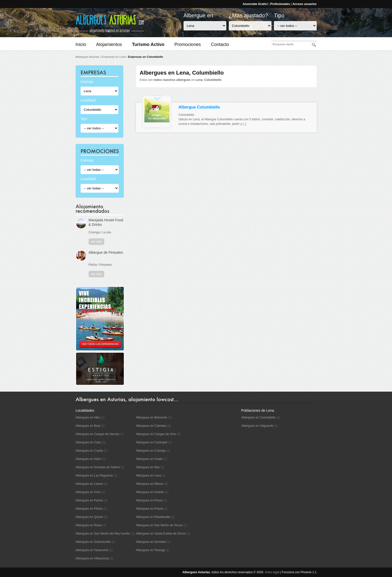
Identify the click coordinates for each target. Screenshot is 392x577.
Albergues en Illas (148, 467)
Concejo (87, 82)
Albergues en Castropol (152, 442)
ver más (97, 242)
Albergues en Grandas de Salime (98, 467)
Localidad (88, 100)
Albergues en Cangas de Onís (156, 434)
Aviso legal (272, 572)
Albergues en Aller (88, 417)
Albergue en (199, 15)
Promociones (188, 44)
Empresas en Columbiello (146, 57)
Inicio (81, 44)
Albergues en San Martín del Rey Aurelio (103, 534)
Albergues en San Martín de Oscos (159, 525)
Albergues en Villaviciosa (92, 558)
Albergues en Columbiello (259, 417)
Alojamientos (109, 44)
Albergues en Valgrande (257, 426)
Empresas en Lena (114, 57)
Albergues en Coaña (89, 451)
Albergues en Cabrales (151, 426)
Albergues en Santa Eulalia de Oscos (161, 534)
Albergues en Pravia (149, 509)
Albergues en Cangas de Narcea (97, 434)
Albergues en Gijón (88, 459)
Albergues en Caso (88, 442)
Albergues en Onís (88, 492)
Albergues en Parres (89, 500)
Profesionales (280, 4)
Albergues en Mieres (150, 484)
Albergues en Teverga (151, 550)
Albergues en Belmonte (152, 417)
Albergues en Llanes (89, 484)
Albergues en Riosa (89, 525)
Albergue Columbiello (199, 107)
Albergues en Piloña (89, 509)
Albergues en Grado (149, 459)
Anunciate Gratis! (255, 4)
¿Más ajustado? (248, 15)
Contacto (220, 44)
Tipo (279, 15)
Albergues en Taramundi (92, 550)
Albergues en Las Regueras (94, 476)
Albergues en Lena (149, 476)
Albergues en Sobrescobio (93, 542)
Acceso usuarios (304, 4)
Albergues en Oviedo (150, 492)
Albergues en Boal (88, 426)
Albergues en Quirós (89, 517)
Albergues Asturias (88, 57)
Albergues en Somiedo (151, 542)
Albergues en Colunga (151, 451)
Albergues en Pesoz (149, 500)
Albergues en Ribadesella (153, 517)
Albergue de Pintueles (106, 252)
